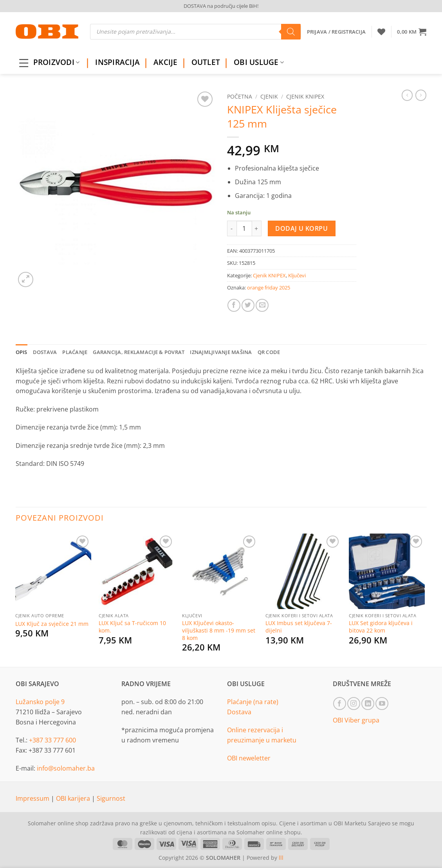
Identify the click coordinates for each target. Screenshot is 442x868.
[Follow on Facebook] (340, 704)
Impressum (33, 798)
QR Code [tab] (269, 352)
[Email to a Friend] (262, 305)
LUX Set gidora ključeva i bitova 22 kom (381, 627)
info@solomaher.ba (66, 768)
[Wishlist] (381, 32)
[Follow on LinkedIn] (368, 704)
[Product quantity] (244, 228)
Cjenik (269, 96)
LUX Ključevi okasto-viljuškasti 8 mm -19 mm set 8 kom (219, 630)
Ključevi (297, 275)
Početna (240, 96)
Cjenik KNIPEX (305, 96)
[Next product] (407, 95)
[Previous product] (421, 95)
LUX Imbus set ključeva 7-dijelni (299, 627)
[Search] (291, 32)
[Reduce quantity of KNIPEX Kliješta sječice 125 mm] (232, 228)
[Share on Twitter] (248, 305)
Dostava (239, 712)
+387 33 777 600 (52, 740)
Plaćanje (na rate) (253, 702)
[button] (412, 32)
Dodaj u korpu (301, 228)
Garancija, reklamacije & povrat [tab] (139, 352)
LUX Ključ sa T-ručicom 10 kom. (132, 627)
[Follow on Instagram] (354, 704)
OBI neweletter (249, 758)
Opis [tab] (22, 352)
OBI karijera (74, 798)
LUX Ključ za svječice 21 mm (52, 624)
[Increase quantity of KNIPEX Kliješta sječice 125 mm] (257, 228)
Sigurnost (111, 798)
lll (281, 858)
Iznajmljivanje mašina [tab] (221, 352)
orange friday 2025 (269, 288)
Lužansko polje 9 (40, 702)
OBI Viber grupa (356, 720)
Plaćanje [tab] (75, 352)
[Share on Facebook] (234, 305)
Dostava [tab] (45, 352)
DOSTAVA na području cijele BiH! (221, 6)
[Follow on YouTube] (382, 704)
